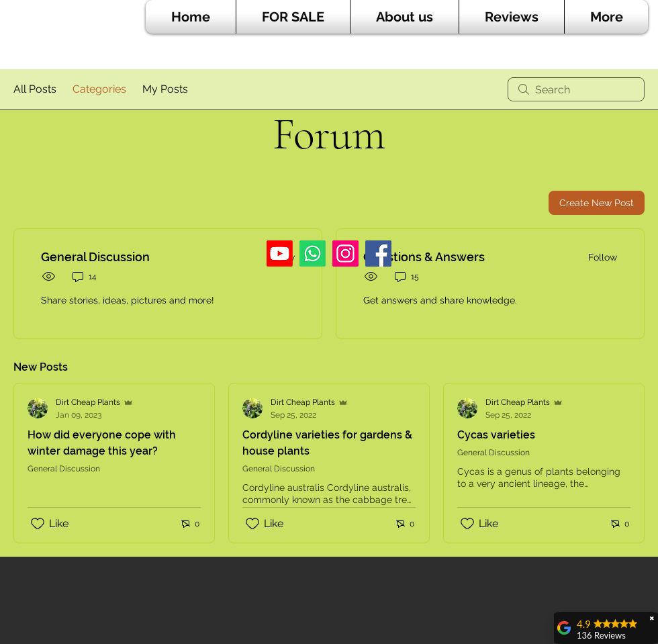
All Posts (35, 89)
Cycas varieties (496, 435)
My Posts (165, 89)
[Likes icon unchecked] (38, 524)
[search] (576, 89)
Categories (99, 89)
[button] (293, 17)
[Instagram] (345, 254)
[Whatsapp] (313, 254)
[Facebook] (378, 254)
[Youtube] (280, 254)
